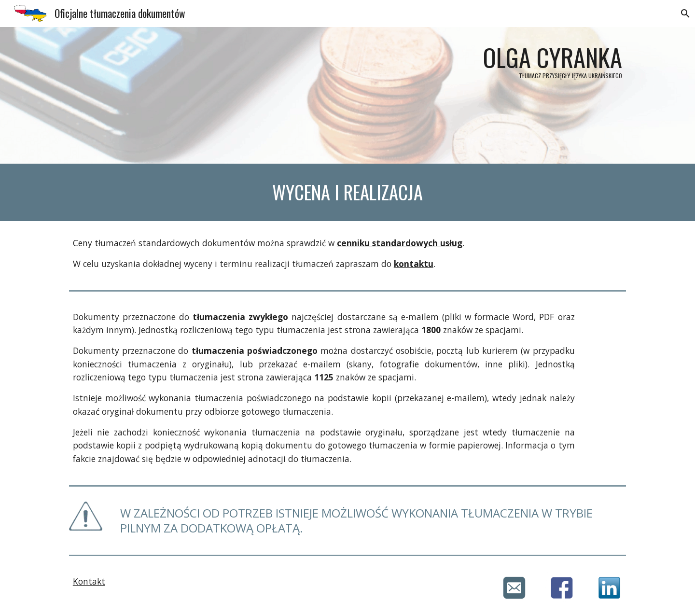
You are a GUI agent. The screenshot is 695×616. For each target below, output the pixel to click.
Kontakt (89, 581)
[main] (347, 95)
